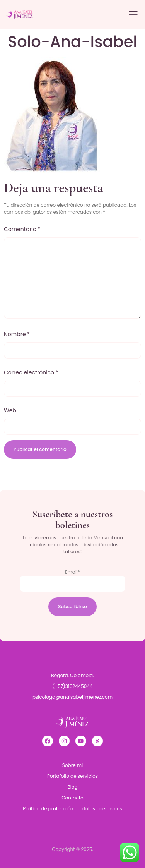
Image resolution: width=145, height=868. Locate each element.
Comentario (22, 229)
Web (10, 410)
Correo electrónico (31, 372)
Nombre (17, 334)
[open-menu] (133, 15)
